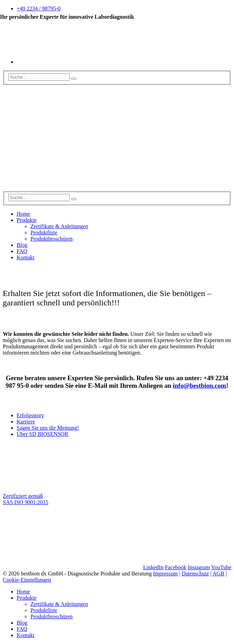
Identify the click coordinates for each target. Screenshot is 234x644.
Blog (22, 245)
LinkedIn (153, 567)
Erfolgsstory (30, 415)
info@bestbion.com (199, 386)
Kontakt (26, 257)
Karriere (26, 422)
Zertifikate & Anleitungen (59, 226)
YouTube (221, 567)
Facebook (175, 567)
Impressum (165, 574)
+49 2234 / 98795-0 (39, 8)
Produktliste (44, 232)
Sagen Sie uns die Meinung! (48, 428)
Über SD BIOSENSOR (42, 434)
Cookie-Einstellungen (27, 580)
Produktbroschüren (52, 239)
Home (23, 214)
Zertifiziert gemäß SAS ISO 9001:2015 (26, 499)
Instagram (199, 567)
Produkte (27, 220)
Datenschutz (195, 574)
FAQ (22, 251)
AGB (218, 574)
